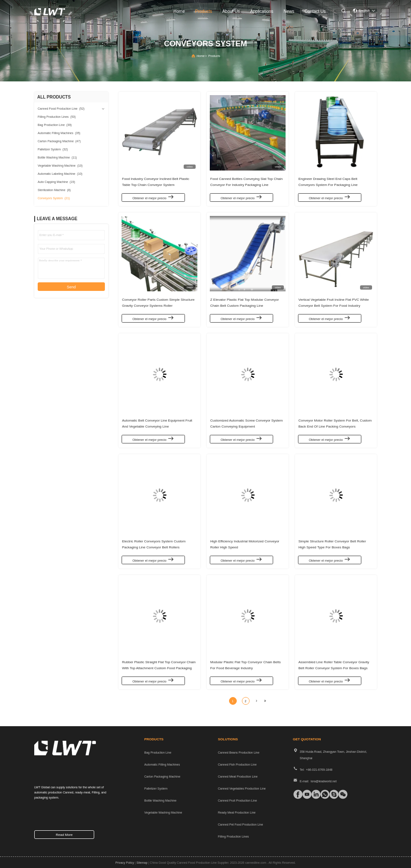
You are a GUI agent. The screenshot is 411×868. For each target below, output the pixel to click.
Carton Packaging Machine (162, 777)
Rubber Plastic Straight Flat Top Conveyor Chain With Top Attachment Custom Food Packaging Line (159, 666)
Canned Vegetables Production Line (242, 789)
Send (71, 287)
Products (214, 56)
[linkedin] (314, 794)
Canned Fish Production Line (237, 765)
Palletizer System (156, 789)
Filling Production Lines (233, 837)
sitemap (142, 863)
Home (201, 56)
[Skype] (332, 794)
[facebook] (296, 794)
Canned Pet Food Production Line (240, 825)
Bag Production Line (158, 753)
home (179, 11)
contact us (315, 11)
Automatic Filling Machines (162, 765)
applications (262, 11)
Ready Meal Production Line (237, 813)
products (204, 11)
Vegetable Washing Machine (163, 813)
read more (64, 835)
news (289, 11)
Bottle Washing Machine (160, 801)
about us (231, 11)
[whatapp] (323, 794)
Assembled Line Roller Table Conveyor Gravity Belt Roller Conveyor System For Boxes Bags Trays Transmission (334, 666)
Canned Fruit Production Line (237, 801)
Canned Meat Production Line (238, 777)
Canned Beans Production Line (239, 753)
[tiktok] (305, 794)
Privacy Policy (125, 863)
